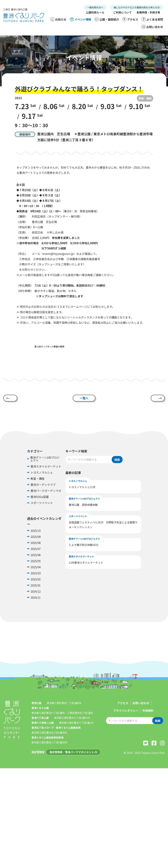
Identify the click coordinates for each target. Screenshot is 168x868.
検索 (117, 460)
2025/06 (36, 555)
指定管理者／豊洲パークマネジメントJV (73, 752)
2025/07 (36, 549)
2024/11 (36, 597)
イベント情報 (80, 19)
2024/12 (36, 591)
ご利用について (122, 12)
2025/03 (36, 573)
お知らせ (58, 19)
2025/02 (36, 579)
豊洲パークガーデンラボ (46, 491)
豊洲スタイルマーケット (46, 466)
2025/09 (36, 537)
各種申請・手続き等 (148, 12)
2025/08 (36, 543)
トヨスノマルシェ (42, 472)
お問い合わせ (152, 27)
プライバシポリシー (126, 710)
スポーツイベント (42, 503)
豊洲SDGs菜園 (40, 497)
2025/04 (36, 567)
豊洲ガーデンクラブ (43, 485)
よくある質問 (152, 19)
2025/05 (36, 561)
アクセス (130, 19)
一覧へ (84, 398)
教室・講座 (145, 98)
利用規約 (148, 710)
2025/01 (36, 585)
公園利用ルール (95, 12)
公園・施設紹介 (107, 19)
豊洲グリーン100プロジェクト (45, 459)
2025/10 (36, 531)
